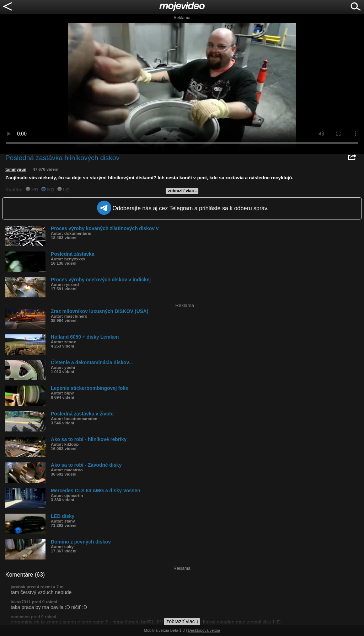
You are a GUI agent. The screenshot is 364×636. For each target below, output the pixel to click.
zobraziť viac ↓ (183, 191)
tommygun (16, 169)
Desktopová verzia (204, 630)
